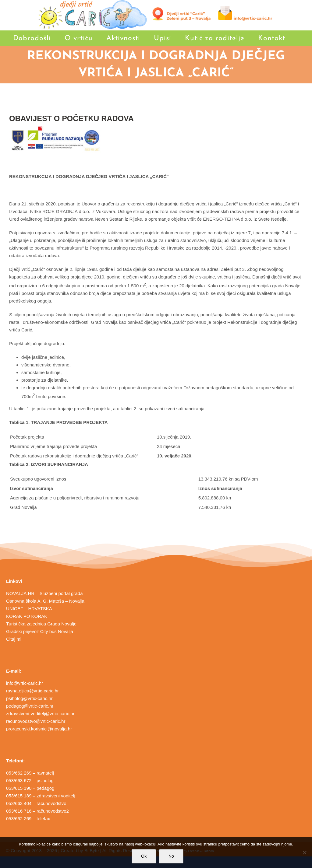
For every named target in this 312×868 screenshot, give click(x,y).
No (171, 856)
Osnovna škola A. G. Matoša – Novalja (45, 601)
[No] (304, 852)
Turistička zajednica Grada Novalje (41, 624)
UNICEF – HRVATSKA (29, 609)
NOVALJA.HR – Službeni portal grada (44, 593)
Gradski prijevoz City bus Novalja (40, 631)
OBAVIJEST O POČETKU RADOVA (71, 118)
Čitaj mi (14, 639)
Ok (144, 856)
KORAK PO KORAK (27, 616)
